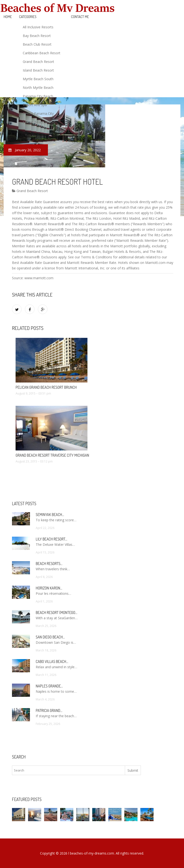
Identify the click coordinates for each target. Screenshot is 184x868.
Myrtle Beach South (38, 79)
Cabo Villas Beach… (52, 662)
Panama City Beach (38, 96)
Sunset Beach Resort (39, 122)
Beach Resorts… (49, 564)
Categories (28, 17)
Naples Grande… (49, 686)
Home (8, 17)
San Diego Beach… (50, 637)
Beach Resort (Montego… (56, 613)
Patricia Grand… (49, 710)
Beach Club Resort (37, 44)
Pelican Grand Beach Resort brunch (46, 387)
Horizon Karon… (49, 588)
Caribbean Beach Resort (42, 53)
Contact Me (80, 17)
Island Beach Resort (38, 70)
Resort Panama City (38, 113)
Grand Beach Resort (38, 62)
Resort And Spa (35, 105)
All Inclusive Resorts (38, 27)
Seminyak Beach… (50, 515)
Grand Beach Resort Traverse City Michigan (52, 455)
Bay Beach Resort (37, 36)
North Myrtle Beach (38, 88)
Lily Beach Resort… (52, 539)
